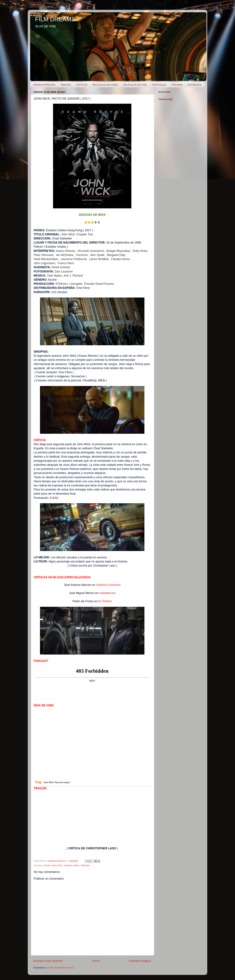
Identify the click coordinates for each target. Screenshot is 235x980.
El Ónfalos (105, 601)
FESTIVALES (159, 85)
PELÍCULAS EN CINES (105, 85)
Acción (47, 865)
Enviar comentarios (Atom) (61, 968)
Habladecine (107, 593)
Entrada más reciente (48, 961)
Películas (85, 865)
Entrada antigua (140, 961)
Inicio (96, 961)
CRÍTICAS (82, 85)
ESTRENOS (194, 85)
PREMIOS (177, 85)
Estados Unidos (72, 865)
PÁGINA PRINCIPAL (45, 85)
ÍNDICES (66, 85)
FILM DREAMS (55, 19)
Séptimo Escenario (108, 585)
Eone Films (57, 865)
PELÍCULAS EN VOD (135, 85)
